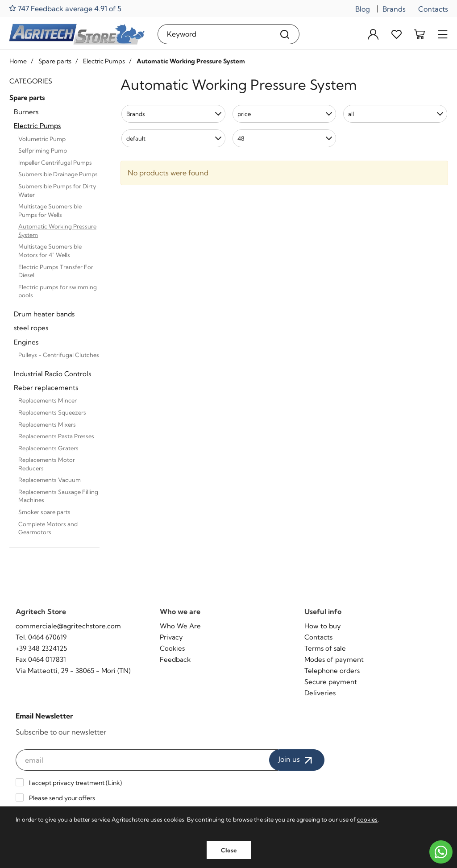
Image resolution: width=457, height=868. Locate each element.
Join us (297, 760)
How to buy (323, 626)
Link (114, 783)
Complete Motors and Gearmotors (48, 528)
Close (229, 850)
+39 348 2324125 (41, 648)
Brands (394, 9)
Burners (26, 112)
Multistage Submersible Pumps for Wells (50, 210)
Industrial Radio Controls (52, 374)
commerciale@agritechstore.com (68, 626)
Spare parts (27, 98)
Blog (363, 9)
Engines (26, 342)
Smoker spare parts (44, 512)
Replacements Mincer (48, 400)
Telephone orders (332, 671)
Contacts (433, 9)
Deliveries (320, 693)
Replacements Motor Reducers (47, 464)
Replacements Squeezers (52, 412)
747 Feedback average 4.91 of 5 (65, 8)
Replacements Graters (48, 448)
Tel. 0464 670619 (41, 637)
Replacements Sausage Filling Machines (58, 496)
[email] (147, 760)
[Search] (285, 34)
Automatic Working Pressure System (57, 230)
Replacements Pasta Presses (56, 436)
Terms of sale (325, 648)
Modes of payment (334, 659)
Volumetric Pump (42, 139)
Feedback (175, 659)
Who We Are (180, 626)
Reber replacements (46, 388)
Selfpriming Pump (43, 150)
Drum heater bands (44, 314)
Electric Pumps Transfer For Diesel (56, 271)
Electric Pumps (37, 126)
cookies (367, 819)
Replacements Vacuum (50, 480)
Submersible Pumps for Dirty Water (57, 190)
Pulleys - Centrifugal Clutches (59, 355)
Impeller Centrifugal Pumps (55, 162)
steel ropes (31, 328)
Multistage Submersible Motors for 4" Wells (50, 251)
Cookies (172, 648)
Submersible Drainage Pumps (58, 174)
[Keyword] (214, 34)
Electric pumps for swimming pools (58, 291)
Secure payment (331, 682)
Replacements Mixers (47, 424)
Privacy (171, 637)
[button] (173, 114)
